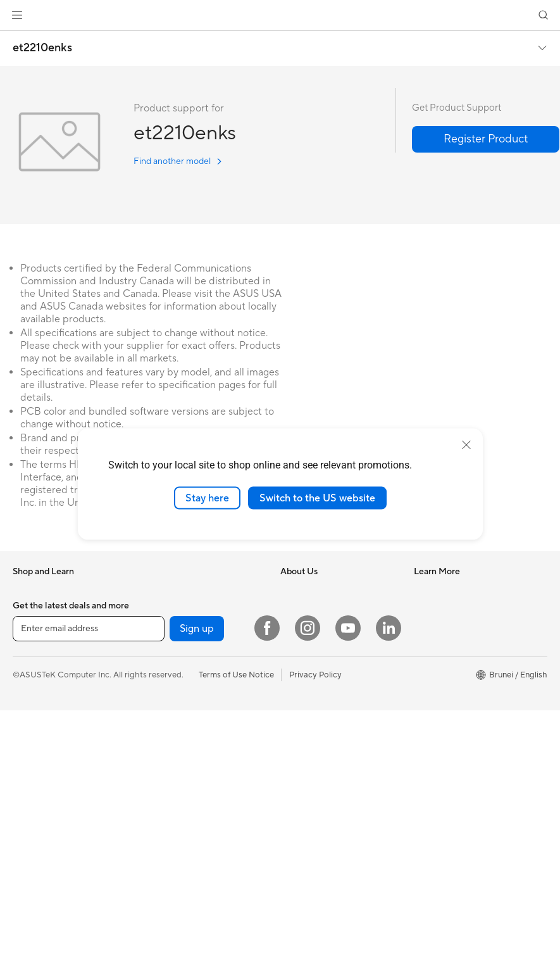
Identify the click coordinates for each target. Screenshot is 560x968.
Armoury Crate (308, 810)
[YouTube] (348, 886)
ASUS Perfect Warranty (458, 723)
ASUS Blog (301, 791)
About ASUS (304, 590)
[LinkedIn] (389, 886)
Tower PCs (164, 686)
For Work (30, 667)
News (291, 609)
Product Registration (453, 647)
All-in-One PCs (171, 667)
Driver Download (446, 590)
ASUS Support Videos (455, 761)
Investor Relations (314, 647)
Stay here (207, 498)
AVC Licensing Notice (321, 772)
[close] (466, 444)
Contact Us (435, 666)
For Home (31, 648)
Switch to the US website (317, 498)
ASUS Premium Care (452, 704)
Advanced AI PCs (313, 753)
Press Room (303, 666)
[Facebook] (267, 886)
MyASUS (431, 780)
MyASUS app (439, 742)
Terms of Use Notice (236, 932)
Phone (25, 610)
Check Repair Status (452, 609)
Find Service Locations (456, 628)
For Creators (168, 590)
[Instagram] (308, 886)
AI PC (291, 705)
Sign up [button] (197, 886)
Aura (289, 829)
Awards (295, 628)
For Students (168, 609)
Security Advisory (447, 685)
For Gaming (165, 628)
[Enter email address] (89, 886)
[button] (17, 15)
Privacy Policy (315, 932)
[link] (280, 16)
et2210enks (42, 48)
